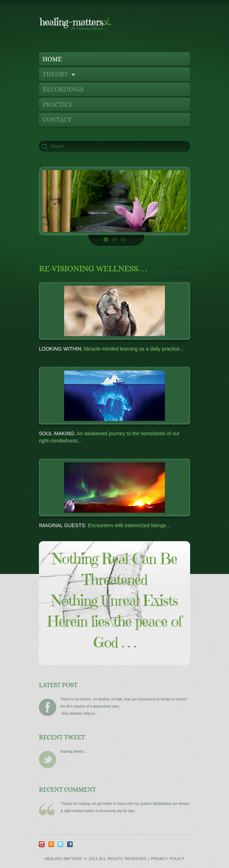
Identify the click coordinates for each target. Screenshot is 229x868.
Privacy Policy (168, 859)
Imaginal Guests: (63, 525)
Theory (57, 76)
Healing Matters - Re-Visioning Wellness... (93, 28)
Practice (58, 104)
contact (57, 120)
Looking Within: (61, 349)
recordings (63, 89)
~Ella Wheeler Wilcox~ (79, 714)
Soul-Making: (57, 433)
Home (52, 59)
